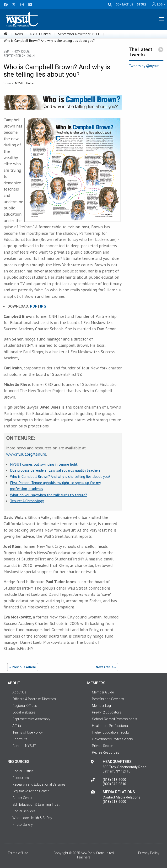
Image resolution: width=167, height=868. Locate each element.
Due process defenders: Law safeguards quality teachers (55, 470)
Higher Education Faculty (111, 732)
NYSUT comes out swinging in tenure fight (44, 464)
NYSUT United (40, 34)
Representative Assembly (31, 719)
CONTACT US (124, 4)
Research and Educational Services (39, 784)
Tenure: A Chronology (27, 501)
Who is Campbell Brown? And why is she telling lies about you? (60, 476)
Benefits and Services (108, 699)
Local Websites (24, 712)
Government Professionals (112, 739)
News (19, 34)
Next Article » (106, 667)
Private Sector (102, 746)
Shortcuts (20, 739)
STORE (142, 4)
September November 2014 (79, 34)
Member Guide (103, 692)
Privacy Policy (149, 853)
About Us (19, 692)
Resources (21, 778)
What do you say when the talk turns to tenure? (48, 495)
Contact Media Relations (121, 797)
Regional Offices (25, 706)
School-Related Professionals (115, 719)
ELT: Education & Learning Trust (36, 804)
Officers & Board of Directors (34, 699)
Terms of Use (18, 853)
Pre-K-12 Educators (107, 712)
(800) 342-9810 (114, 784)
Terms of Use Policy (28, 732)
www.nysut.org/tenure (26, 454)
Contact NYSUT (24, 746)
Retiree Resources (106, 752)
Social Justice (23, 771)
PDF (34, 306)
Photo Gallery (23, 825)
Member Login (103, 706)
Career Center (22, 798)
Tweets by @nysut (144, 66)
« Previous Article (23, 667)
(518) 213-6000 (114, 780)
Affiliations (20, 726)
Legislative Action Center (31, 791)
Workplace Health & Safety (32, 818)
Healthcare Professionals (111, 726)
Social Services (24, 811)
